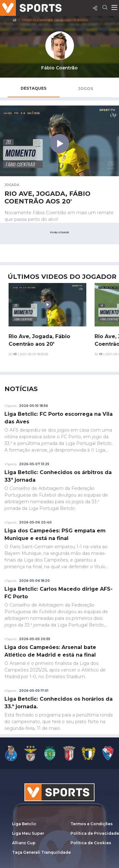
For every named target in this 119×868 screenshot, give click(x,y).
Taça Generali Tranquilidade (41, 852)
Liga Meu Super (28, 833)
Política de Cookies (91, 843)
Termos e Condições (92, 824)
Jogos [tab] (86, 89)
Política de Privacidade (95, 833)
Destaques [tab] (33, 88)
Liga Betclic (24, 824)
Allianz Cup (24, 843)
